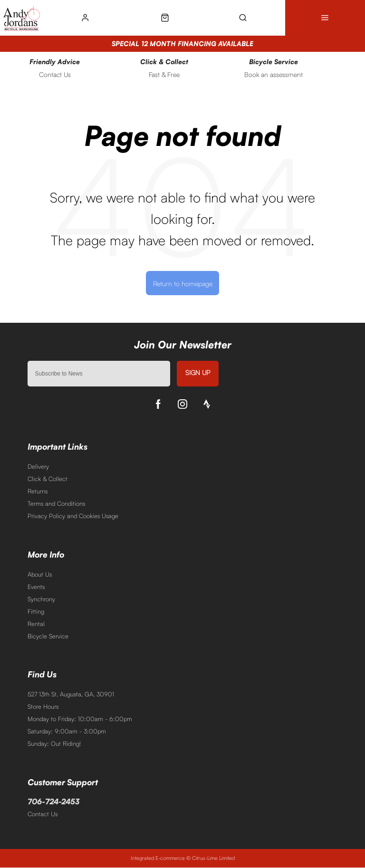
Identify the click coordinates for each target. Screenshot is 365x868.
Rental (36, 624)
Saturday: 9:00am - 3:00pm (67, 731)
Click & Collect (48, 479)
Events (36, 587)
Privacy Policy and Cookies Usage (73, 516)
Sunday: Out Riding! (54, 743)
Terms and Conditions (56, 503)
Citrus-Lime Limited (213, 858)
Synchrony (41, 599)
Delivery (38, 466)
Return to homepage (183, 283)
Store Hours (43, 706)
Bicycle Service (48, 636)
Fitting (36, 611)
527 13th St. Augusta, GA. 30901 (71, 694)
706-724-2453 (53, 802)
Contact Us (43, 814)
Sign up (198, 372)
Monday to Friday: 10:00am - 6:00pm (80, 719)
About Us (40, 574)
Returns (38, 491)
